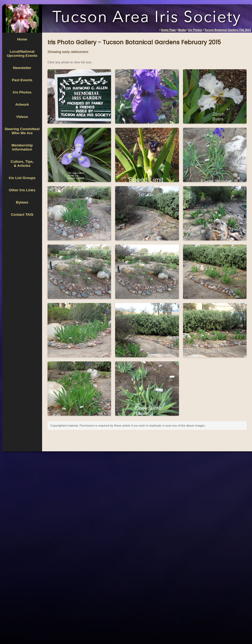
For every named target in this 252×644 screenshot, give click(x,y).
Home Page (168, 30)
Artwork (22, 104)
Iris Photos (195, 30)
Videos (22, 117)
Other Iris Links (22, 190)
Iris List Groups (22, 178)
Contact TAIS (22, 215)
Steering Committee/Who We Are (22, 131)
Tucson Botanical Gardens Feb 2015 (228, 30)
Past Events (22, 80)
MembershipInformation (22, 147)
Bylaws (22, 202)
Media (182, 30)
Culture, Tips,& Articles (22, 164)
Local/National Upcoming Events (22, 54)
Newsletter (22, 68)
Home (22, 39)
